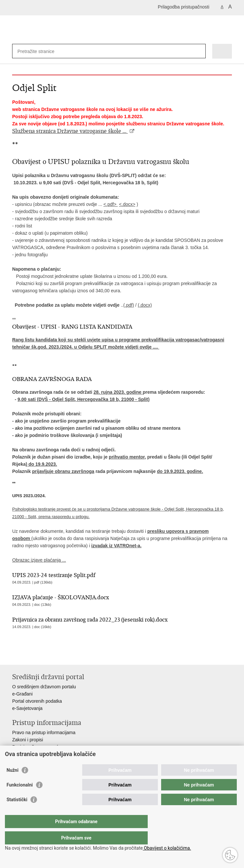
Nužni (12, 783)
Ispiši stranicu (16, 654)
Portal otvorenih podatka (37, 701)
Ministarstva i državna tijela (40, 754)
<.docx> (127, 204)
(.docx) (145, 305)
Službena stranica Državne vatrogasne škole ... (70, 131)
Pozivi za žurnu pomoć (35, 747)
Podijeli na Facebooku (30, 654)
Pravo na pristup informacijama (44, 732)
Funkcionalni (20, 798)
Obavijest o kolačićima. (167, 848)
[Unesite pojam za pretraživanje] (41, 51)
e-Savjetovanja (27, 708)
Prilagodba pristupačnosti (184, 7)
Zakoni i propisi (28, 740)
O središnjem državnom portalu (44, 687)
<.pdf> (111, 204)
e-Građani (22, 694)
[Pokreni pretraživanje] (199, 51)
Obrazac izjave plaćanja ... (39, 560)
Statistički (17, 813)
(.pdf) (129, 305)
